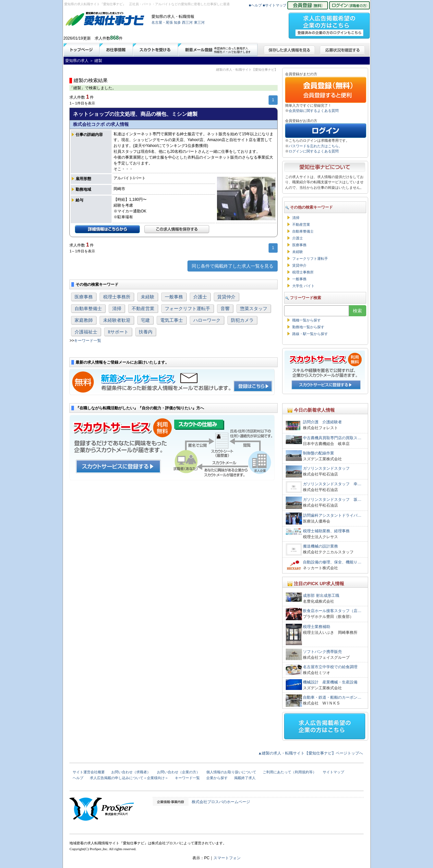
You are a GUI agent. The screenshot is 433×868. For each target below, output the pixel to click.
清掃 (117, 308)
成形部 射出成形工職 (321, 596)
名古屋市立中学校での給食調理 (330, 667)
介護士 (200, 297)
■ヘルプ (255, 5)
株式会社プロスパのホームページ (221, 802)
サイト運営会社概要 (89, 772)
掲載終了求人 (245, 778)
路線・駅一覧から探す (310, 334)
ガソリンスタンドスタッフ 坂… (332, 500)
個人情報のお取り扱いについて (231, 772)
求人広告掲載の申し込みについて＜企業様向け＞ (129, 778)
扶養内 (146, 332)
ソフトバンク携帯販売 (322, 652)
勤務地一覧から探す (308, 327)
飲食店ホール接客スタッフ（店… (332, 611)
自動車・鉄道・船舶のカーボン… (332, 697)
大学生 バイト (303, 286)
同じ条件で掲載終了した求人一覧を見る (233, 266)
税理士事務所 (117, 297)
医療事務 (84, 297)
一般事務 (174, 297)
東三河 (199, 22)
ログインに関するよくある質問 (314, 151)
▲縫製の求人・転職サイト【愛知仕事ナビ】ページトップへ (311, 753)
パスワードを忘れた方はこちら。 (315, 146)
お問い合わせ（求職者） (131, 772)
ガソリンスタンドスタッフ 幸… (332, 484)
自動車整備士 (88, 308)
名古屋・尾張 (162, 22)
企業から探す (217, 778)
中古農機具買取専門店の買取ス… (332, 438)
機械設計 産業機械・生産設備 (330, 682)
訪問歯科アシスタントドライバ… (332, 515)
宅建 (145, 320)
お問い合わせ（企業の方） (178, 772)
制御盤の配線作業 (319, 453)
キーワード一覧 (88, 341)
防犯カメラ (242, 320)
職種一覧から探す (307, 320)
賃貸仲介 (226, 297)
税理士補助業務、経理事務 (326, 531)
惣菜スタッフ (254, 308)
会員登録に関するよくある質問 (314, 111)
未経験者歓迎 (117, 320)
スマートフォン (227, 858)
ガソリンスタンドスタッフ (326, 468)
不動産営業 (143, 308)
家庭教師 (84, 320)
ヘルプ (78, 778)
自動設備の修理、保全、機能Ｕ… (332, 562)
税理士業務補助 (317, 627)
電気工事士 (172, 320)
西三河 (187, 22)
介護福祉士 (86, 332)
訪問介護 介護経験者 (322, 422)
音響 (225, 308)
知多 (177, 22)
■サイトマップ (275, 5)
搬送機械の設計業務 (320, 546)
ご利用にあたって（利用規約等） (289, 772)
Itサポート (118, 332)
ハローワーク (207, 320)
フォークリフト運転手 (187, 308)
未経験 (148, 297)
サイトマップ (333, 772)
